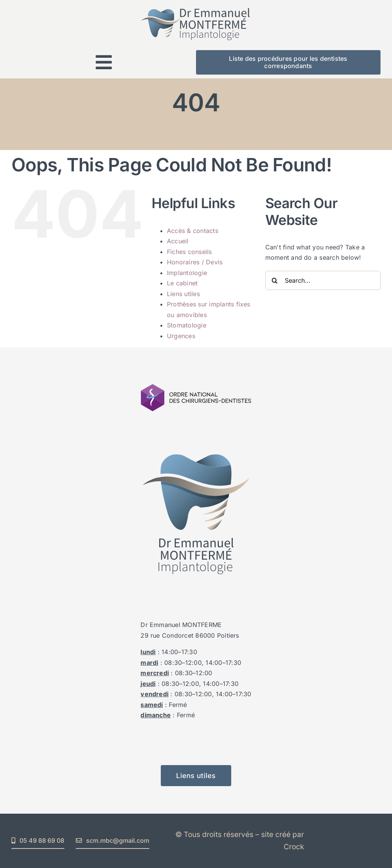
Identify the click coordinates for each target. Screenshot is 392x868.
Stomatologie (187, 325)
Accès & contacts (193, 231)
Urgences (181, 336)
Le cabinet (182, 283)
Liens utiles (183, 294)
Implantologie (187, 273)
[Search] (275, 280)
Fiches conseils (189, 252)
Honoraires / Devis (195, 262)
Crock (294, 847)
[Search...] (323, 280)
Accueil (178, 241)
